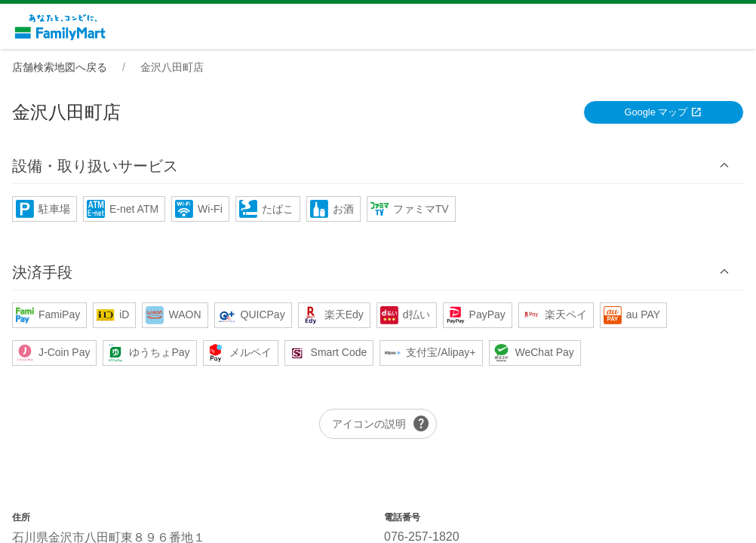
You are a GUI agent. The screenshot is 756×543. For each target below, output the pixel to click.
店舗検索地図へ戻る (60, 67)
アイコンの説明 (381, 424)
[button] (378, 166)
